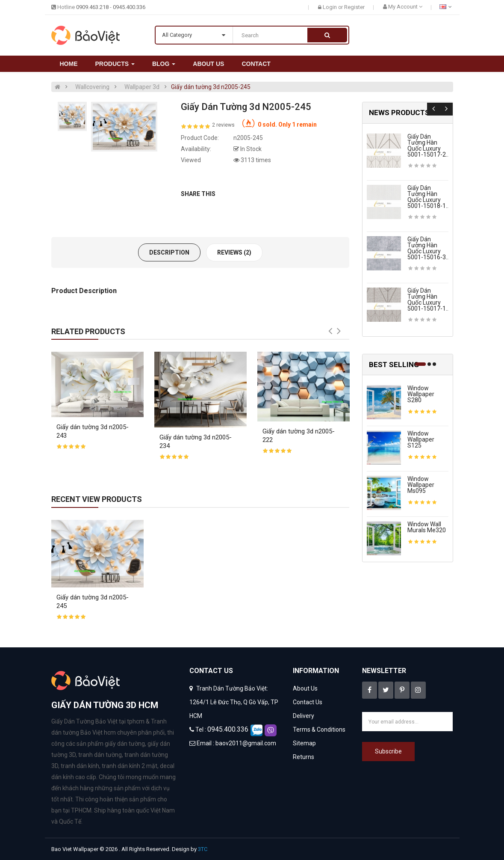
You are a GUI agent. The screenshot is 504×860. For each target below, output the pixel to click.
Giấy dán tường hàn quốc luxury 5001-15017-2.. (428, 145)
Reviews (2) (234, 252)
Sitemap (304, 743)
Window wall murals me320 (427, 527)
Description (169, 252)
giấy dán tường (125, 744)
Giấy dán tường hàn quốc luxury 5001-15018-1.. (428, 197)
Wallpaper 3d (142, 87)
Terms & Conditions (319, 730)
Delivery (304, 716)
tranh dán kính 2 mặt (130, 766)
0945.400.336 (129, 7)
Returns (304, 757)
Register (354, 7)
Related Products (88, 331)
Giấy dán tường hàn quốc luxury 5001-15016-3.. (428, 248)
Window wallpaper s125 (421, 439)
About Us (305, 688)
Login (330, 7)
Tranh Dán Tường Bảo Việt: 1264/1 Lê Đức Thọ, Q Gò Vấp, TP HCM (234, 702)
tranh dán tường (100, 755)
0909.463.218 (92, 7)
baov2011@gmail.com (246, 743)
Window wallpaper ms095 (421, 485)
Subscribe (388, 751)
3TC (203, 849)
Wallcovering (92, 87)
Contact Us (308, 702)
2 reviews (223, 125)
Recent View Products (97, 499)
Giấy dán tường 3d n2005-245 (211, 87)
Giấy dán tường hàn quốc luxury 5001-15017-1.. (428, 300)
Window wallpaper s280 (421, 394)
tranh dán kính (80, 766)
